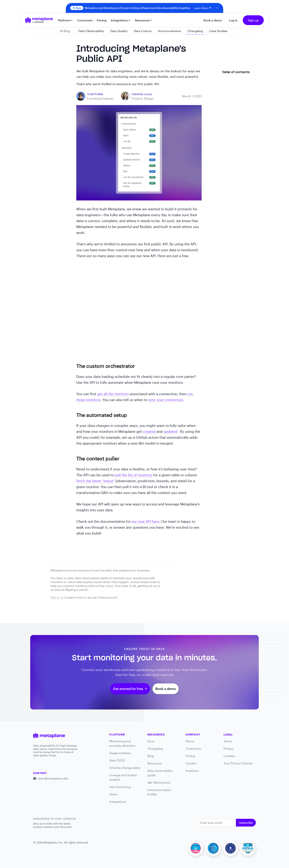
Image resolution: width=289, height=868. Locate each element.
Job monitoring (120, 787)
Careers (191, 763)
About (190, 741)
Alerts (113, 794)
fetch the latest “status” (95, 481)
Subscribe (246, 823)
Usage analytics (120, 753)
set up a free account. (103, 597)
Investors (192, 771)
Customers (85, 20)
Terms (228, 741)
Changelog (155, 748)
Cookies (229, 756)
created (149, 431)
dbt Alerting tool (159, 782)
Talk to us (57, 597)
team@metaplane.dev (53, 778)
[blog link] (95, 94)
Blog (151, 756)
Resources (155, 763)
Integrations (118, 802)
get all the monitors (113, 394)
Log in (233, 20)
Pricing (102, 20)
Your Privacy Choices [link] (238, 764)
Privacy (229, 748)
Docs (151, 741)
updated (170, 431)
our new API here (145, 521)
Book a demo (213, 20)
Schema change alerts (125, 768)
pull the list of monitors (133, 475)
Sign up (253, 20)
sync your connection (166, 400)
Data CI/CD (117, 760)
